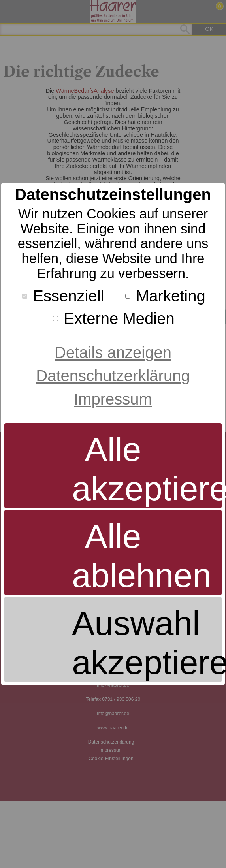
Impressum (113, 399)
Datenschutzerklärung (113, 376)
